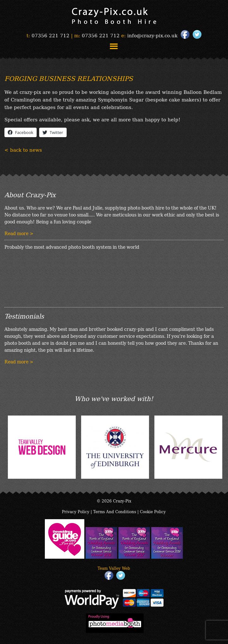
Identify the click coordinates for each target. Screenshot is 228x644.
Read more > (19, 233)
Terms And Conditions (115, 511)
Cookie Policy (153, 511)
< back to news (23, 149)
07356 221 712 (51, 35)
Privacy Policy (76, 511)
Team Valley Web (114, 568)
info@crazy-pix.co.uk (152, 35)
